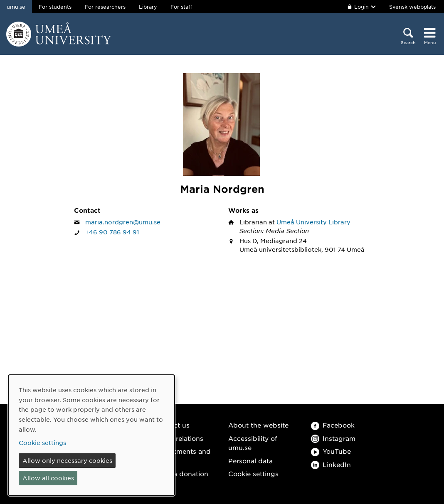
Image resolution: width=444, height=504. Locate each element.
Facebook (333, 425)
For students (55, 7)
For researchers (105, 7)
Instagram (333, 438)
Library (148, 7)
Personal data (250, 461)
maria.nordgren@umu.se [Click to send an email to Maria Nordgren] (123, 222)
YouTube (331, 451)
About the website (258, 425)
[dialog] (91, 435)
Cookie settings (253, 473)
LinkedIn (331, 464)
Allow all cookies (48, 478)
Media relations (179, 438)
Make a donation (181, 473)
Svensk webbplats (412, 7)
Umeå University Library (313, 222)
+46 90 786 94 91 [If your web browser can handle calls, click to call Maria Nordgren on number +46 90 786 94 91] (112, 232)
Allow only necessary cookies (67, 460)
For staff (181, 7)
